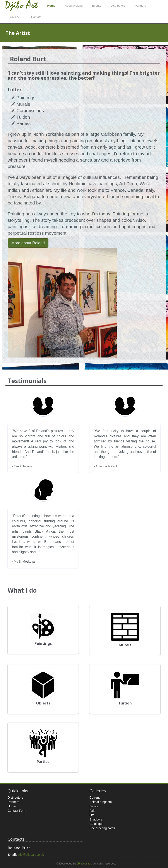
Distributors (118, 6)
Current (95, 798)
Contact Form (17, 811)
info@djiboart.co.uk (31, 855)
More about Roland (28, 243)
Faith (93, 811)
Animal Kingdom (101, 802)
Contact (36, 17)
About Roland (74, 6)
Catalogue (96, 824)
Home (51, 6)
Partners (140, 6)
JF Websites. (85, 864)
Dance (94, 806)
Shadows (96, 819)
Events (97, 6)
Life (92, 815)
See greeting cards (102, 828)
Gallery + (16, 17)
